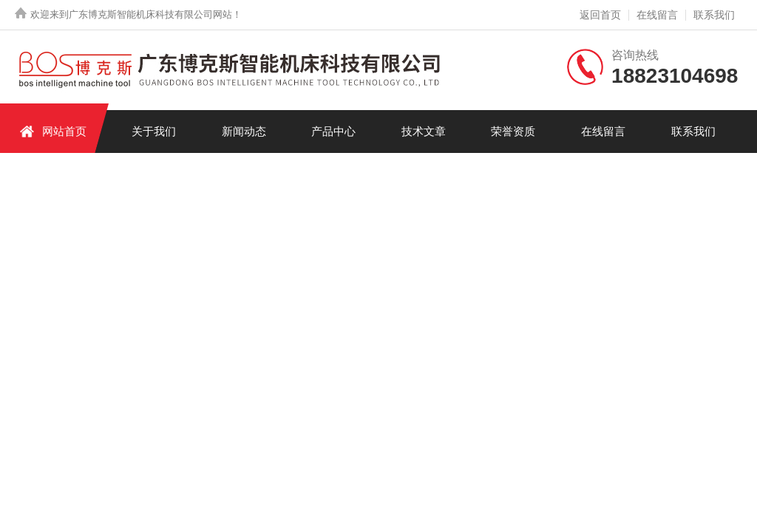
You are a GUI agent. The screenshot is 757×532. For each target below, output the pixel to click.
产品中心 (333, 131)
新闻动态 (244, 131)
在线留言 (657, 15)
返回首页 (600, 15)
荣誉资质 (513, 131)
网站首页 (53, 131)
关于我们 (154, 131)
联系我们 (714, 15)
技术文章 (424, 131)
